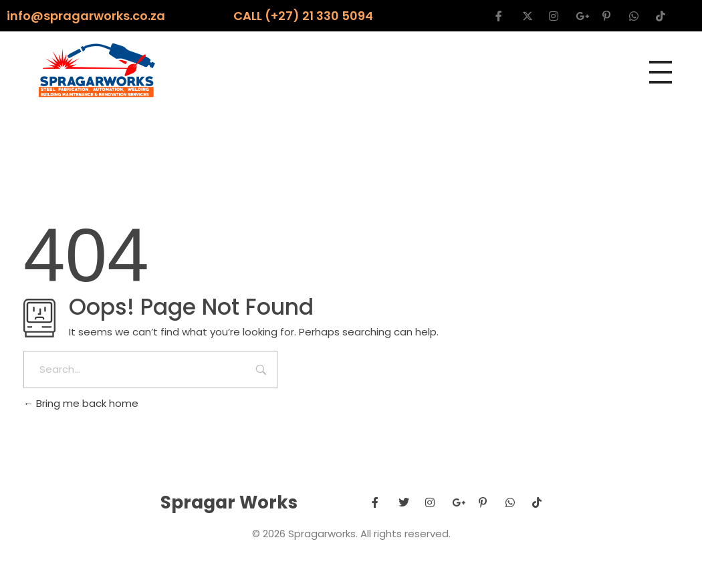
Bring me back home (81, 403)
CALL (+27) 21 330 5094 (303, 16)
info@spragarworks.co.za (86, 16)
